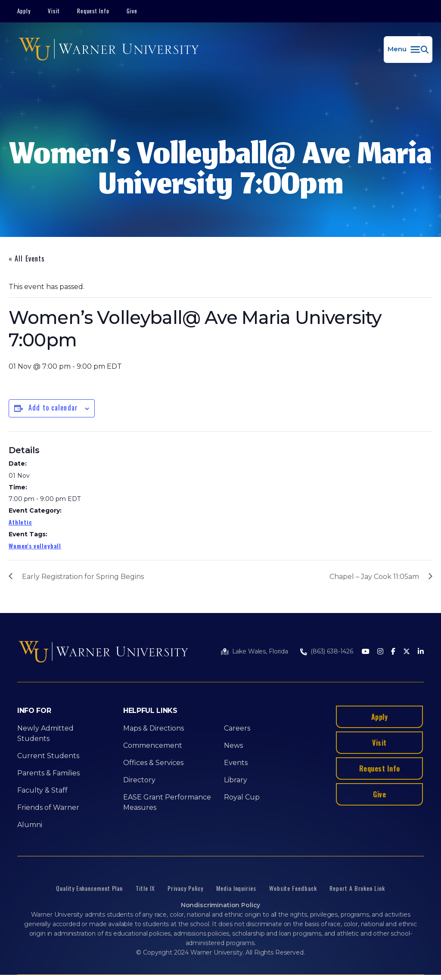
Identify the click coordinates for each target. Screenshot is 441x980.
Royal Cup (242, 797)
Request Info (93, 11)
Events (236, 763)
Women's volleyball (35, 546)
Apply (24, 11)
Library (236, 780)
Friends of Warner (48, 807)
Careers (237, 728)
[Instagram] (380, 652)
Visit (54, 11)
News (233, 745)
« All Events (27, 258)
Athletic (20, 522)
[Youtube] (366, 652)
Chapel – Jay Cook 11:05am (374, 577)
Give (132, 11)
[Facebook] (393, 652)
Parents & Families (48, 773)
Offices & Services (153, 763)
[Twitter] (407, 652)
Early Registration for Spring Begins (83, 577)
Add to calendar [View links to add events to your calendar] (53, 408)
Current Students (48, 756)
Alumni (30, 825)
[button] (408, 50)
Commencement (153, 745)
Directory (139, 780)
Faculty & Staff (42, 790)
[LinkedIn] (421, 652)
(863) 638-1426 (332, 651)
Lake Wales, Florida (260, 651)
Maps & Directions (154, 728)
